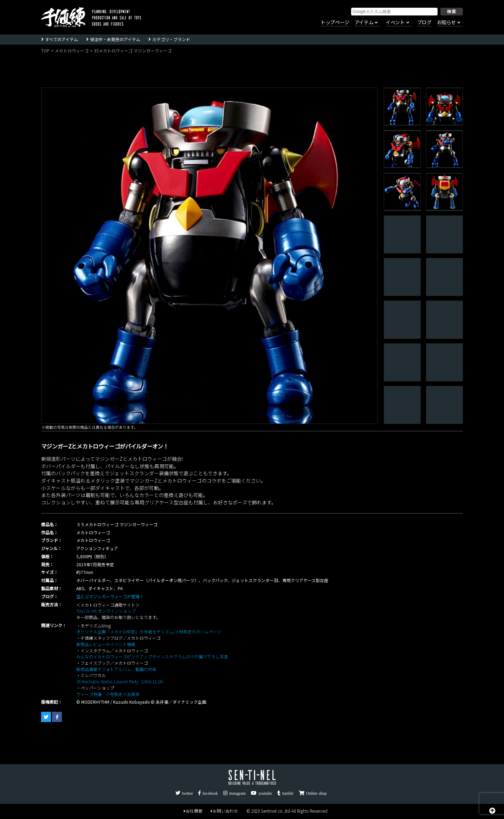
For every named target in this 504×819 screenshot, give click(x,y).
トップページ (335, 22)
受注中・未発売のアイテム (115, 39)
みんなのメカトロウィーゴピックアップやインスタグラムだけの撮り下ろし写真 (152, 656)
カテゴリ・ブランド (171, 39)
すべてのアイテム (62, 39)
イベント (395, 22)
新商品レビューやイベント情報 (106, 644)
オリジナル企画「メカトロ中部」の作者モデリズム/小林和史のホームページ (149, 631)
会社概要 (193, 811)
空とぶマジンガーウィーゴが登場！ (110, 596)
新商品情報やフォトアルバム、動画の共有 (116, 669)
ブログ (424, 22)
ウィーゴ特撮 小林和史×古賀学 (108, 694)
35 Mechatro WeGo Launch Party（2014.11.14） (121, 681)
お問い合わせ (224, 811)
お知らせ (446, 22)
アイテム (364, 22)
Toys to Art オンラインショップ (106, 611)
